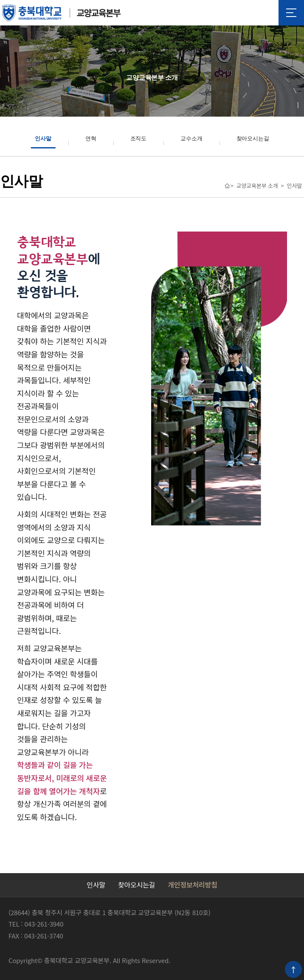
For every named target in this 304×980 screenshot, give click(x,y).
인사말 (43, 138)
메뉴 (291, 13)
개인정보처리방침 (192, 885)
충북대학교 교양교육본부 (62, 13)
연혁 (91, 138)
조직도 (139, 138)
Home (227, 186)
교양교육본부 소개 (257, 186)
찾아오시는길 (253, 138)
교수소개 (191, 138)
